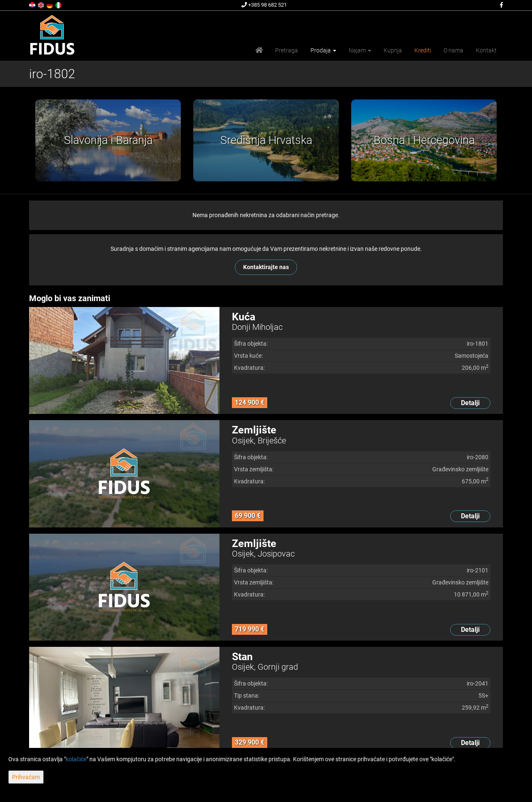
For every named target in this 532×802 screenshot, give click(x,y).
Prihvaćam (26, 777)
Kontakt (486, 50)
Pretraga (287, 50)
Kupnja (393, 50)
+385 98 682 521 (264, 5)
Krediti (423, 50)
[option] (108, 140)
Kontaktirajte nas (266, 267)
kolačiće (76, 759)
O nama (453, 50)
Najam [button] (360, 50)
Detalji (470, 403)
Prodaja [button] (323, 50)
